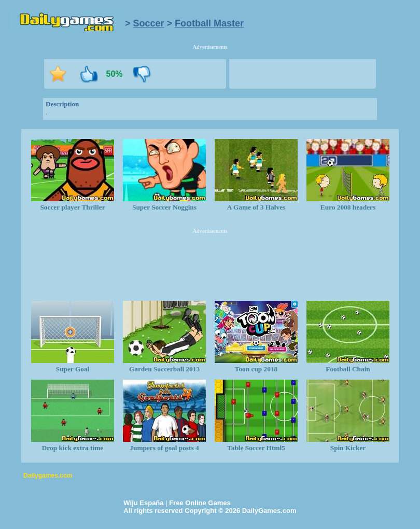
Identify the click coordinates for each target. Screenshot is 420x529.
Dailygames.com (48, 476)
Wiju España (143, 503)
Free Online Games (200, 503)
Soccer (149, 23)
